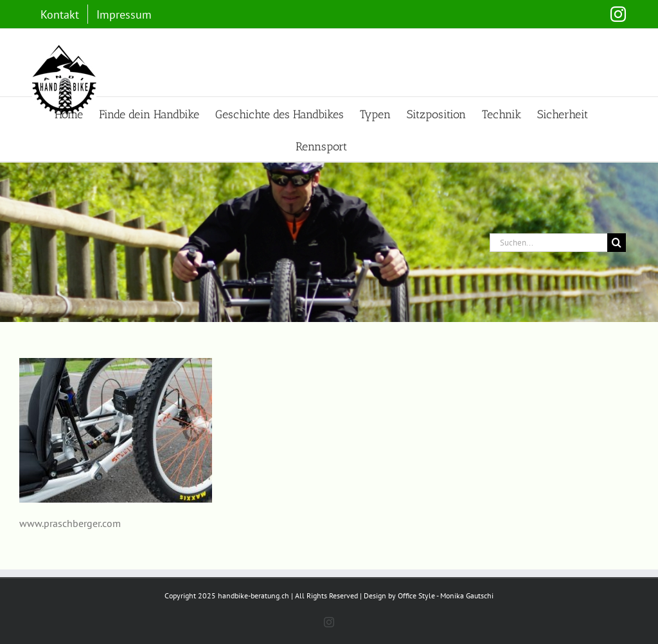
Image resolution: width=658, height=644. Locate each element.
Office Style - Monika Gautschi (446, 595)
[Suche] (617, 243)
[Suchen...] (548, 243)
